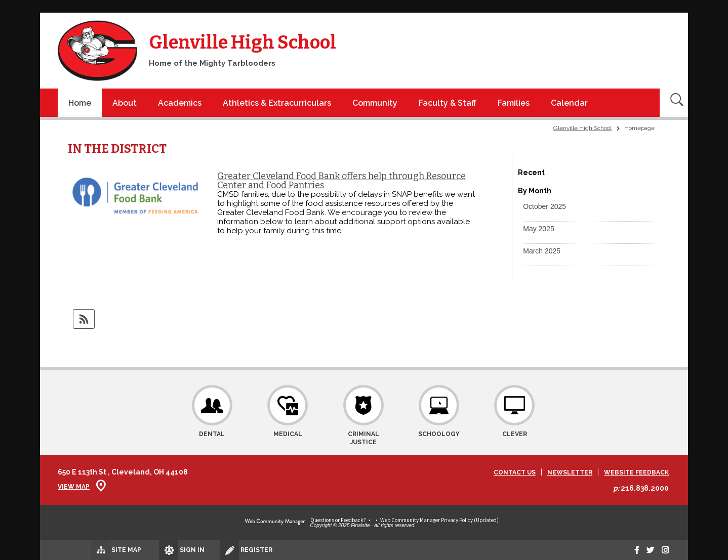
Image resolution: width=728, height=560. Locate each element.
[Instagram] (663, 550)
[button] (544, 206)
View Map (74, 487)
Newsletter (570, 473)
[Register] (224, 550)
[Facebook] (628, 550)
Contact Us (515, 473)
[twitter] (645, 550)
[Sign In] (156, 550)
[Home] (80, 103)
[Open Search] (674, 103)
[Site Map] (87, 549)
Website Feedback (636, 473)
